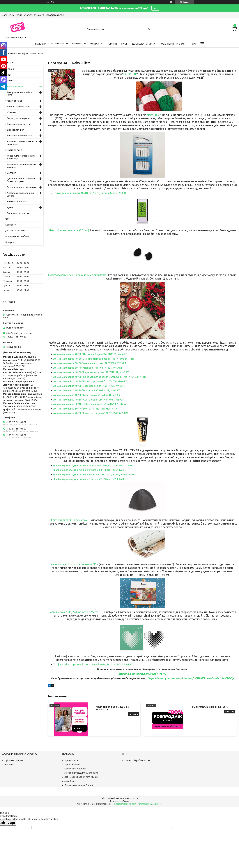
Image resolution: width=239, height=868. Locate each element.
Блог (124, 44)
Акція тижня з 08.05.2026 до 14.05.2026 (112, 708)
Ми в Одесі (70, 781)
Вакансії (9, 764)
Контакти (96, 44)
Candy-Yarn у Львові (75, 769)
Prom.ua (135, 798)
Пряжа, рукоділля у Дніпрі (79, 785)
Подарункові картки (18, 213)
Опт (7, 219)
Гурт (194, 44)
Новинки (10, 80)
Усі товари (57, 44)
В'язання (12, 112)
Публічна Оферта (14, 760)
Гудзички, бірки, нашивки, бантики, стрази (21, 180)
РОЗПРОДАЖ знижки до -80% (210, 707)
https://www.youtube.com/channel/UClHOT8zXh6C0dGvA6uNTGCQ (191, 678)
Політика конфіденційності (150, 804)
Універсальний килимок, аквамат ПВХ (74, 564)
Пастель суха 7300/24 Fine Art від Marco (73, 612)
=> (155, 8)
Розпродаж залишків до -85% (20, 94)
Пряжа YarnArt (72, 764)
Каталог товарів (14, 86)
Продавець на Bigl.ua (120, 801)
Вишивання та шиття (18, 124)
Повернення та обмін (173, 44)
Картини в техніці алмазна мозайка (21, 166)
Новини (112, 44)
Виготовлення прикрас (20, 136)
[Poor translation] (11, 823)
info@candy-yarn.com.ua (19, 333)
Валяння (12, 173)
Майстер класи (15, 101)
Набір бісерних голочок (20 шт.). (69, 230)
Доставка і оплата (143, 44)
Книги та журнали (17, 201)
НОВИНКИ (130, 74)
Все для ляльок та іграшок (21, 187)
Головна (41, 44)
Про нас (77, 44)
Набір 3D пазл (14, 150)
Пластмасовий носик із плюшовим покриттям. (78, 275)
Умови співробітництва (137, 760)
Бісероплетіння (15, 130)
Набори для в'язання (18, 107)
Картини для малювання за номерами (22, 143)
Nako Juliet (154, 115)
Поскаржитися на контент (125, 804)
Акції (8, 75)
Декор (11, 207)
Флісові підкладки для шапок (69, 520)
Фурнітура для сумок (18, 118)
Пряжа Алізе (71, 760)
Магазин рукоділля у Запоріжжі (81, 773)
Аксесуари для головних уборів (20, 194)
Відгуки (10, 242)
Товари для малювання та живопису (21, 157)
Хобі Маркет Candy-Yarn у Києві (81, 777)
